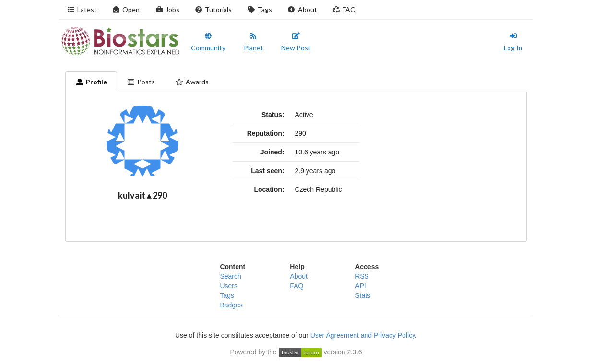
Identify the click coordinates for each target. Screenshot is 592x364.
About (302, 9)
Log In (513, 42)
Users (229, 286)
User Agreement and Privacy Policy (363, 335)
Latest (82, 9)
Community (208, 42)
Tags (260, 9)
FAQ (344, 9)
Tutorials (213, 9)
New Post (296, 42)
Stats (363, 295)
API (361, 286)
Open (126, 9)
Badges (231, 305)
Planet (254, 42)
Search (230, 276)
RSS (362, 276)
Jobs (167, 9)
